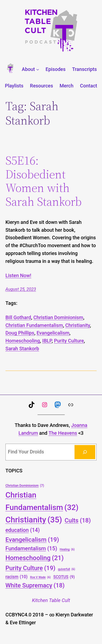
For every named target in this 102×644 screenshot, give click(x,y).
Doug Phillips (20, 333)
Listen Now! (18, 275)
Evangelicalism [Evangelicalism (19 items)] (32, 540)
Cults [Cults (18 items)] (78, 520)
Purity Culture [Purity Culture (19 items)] (30, 568)
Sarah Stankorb (22, 349)
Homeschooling (23, 341)
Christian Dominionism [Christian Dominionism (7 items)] (25, 486)
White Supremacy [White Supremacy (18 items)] (35, 585)
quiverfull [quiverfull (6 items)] (67, 569)
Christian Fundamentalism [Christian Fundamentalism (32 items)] (42, 502)
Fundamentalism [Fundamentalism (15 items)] (31, 549)
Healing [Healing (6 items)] (67, 549)
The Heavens (63, 433)
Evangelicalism (53, 333)
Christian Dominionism (58, 317)
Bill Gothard (18, 317)
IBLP (47, 341)
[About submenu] (38, 69)
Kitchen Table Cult (51, 600)
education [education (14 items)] (23, 530)
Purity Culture (69, 341)
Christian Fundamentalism (34, 325)
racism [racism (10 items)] (16, 577)
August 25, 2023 (21, 289)
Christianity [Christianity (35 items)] (34, 520)
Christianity (78, 325)
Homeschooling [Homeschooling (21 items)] (35, 558)
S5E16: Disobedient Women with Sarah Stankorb (44, 181)
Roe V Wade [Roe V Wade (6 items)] (41, 577)
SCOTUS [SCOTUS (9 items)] (64, 577)
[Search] (85, 452)
